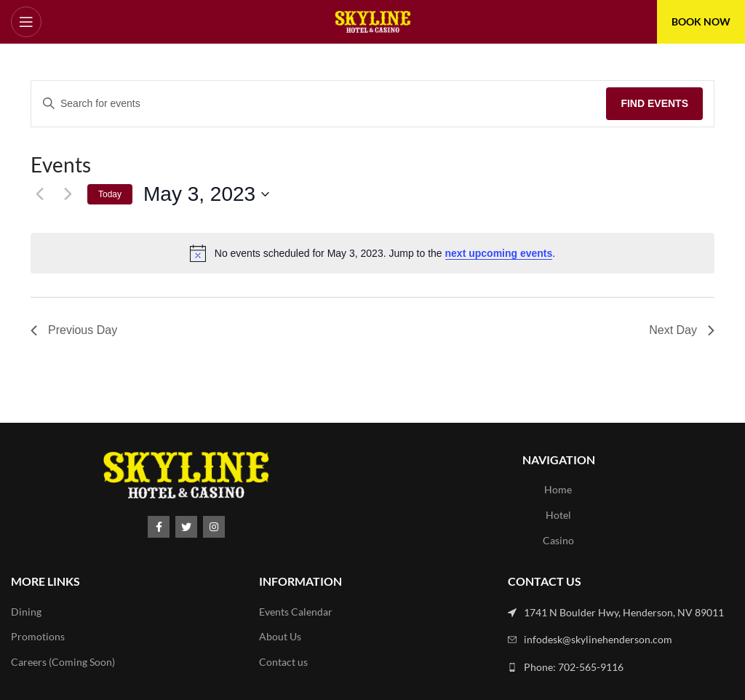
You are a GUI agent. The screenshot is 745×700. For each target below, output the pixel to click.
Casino (558, 540)
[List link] (621, 613)
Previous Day (74, 330)
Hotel (558, 515)
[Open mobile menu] (26, 22)
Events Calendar (296, 612)
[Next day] (68, 194)
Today (110, 194)
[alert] (372, 253)
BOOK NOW (701, 21)
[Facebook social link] (159, 527)
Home (558, 489)
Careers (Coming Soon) (63, 662)
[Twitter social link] (186, 527)
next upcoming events (499, 253)
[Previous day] (39, 194)
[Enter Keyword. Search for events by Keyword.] (319, 104)
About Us (280, 636)
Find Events (654, 103)
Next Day (682, 330)
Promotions (38, 636)
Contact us (283, 662)
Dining (26, 612)
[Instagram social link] (214, 527)
